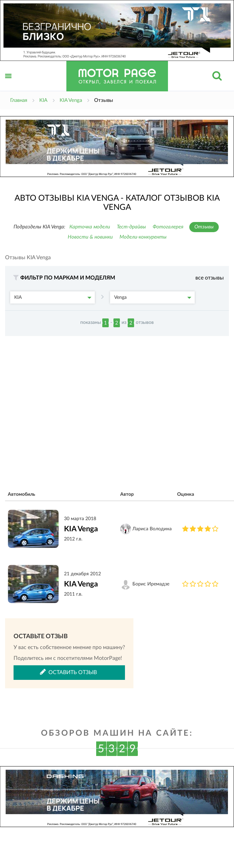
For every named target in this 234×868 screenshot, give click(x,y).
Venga (153, 297)
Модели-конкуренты (143, 237)
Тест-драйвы (131, 227)
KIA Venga (81, 529)
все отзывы (210, 278)
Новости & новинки (90, 237)
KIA (53, 297)
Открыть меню (8, 83)
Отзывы (204, 227)
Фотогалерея (168, 227)
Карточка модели (90, 227)
